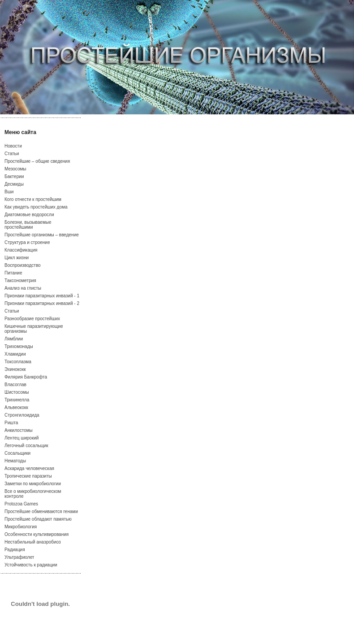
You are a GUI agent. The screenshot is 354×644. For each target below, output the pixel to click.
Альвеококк (16, 407)
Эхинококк (15, 369)
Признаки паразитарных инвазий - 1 (42, 296)
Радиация (15, 550)
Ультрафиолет (19, 557)
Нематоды (15, 461)
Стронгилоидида (22, 415)
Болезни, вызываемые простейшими (28, 225)
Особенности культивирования (37, 534)
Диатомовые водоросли (29, 215)
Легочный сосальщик (26, 446)
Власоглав (15, 385)
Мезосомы (15, 169)
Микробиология (21, 527)
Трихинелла (17, 400)
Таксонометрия (20, 281)
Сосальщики (17, 453)
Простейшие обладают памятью (38, 519)
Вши (9, 192)
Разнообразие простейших (32, 319)
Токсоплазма (18, 362)
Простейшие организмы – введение (42, 235)
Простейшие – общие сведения (37, 161)
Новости (13, 146)
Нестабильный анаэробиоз (32, 542)
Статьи (12, 154)
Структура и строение (27, 242)
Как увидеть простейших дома (36, 207)
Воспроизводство (23, 265)
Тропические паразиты (28, 476)
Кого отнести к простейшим (33, 199)
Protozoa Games (21, 504)
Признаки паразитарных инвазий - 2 (42, 303)
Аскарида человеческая (29, 468)
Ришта (11, 423)
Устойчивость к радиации (31, 565)
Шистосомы (17, 392)
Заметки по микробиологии (33, 484)
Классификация (21, 250)
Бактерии (14, 176)
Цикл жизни (17, 258)
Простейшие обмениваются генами (41, 511)
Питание (13, 273)
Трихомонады (19, 346)
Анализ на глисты (23, 288)
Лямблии (14, 339)
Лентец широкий (22, 438)
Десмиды (14, 184)
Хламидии (15, 354)
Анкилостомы (19, 430)
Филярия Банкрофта (26, 377)
